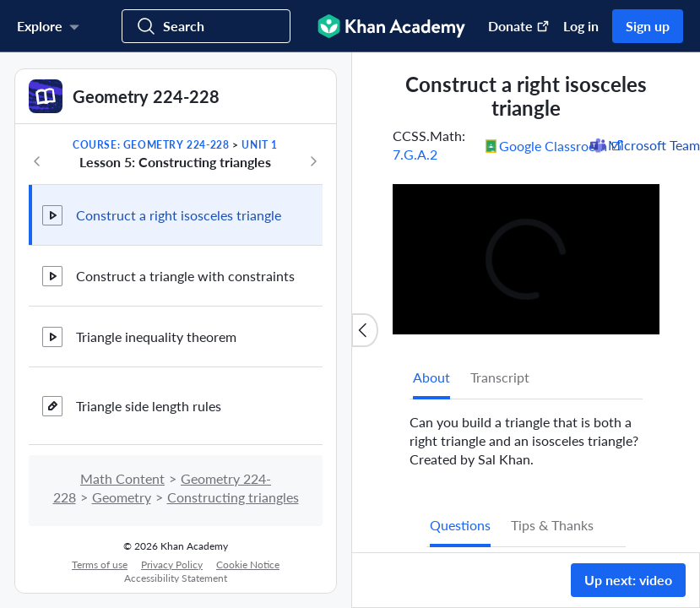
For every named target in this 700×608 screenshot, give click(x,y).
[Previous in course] (37, 161)
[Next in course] (313, 161)
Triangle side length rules (149, 406)
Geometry (122, 497)
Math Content (122, 478)
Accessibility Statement (176, 578)
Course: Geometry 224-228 (151, 145)
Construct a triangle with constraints (185, 276)
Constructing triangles (233, 497)
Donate (519, 26)
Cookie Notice (248, 565)
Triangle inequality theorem (156, 337)
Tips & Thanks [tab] (552, 525)
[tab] (431, 377)
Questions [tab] (460, 525)
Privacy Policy (172, 565)
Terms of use (100, 565)
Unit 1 (260, 145)
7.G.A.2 (415, 154)
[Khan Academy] (391, 26)
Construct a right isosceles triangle (179, 215)
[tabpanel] (526, 434)
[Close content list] (365, 330)
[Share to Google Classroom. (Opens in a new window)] (555, 145)
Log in (581, 26)
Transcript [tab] (500, 377)
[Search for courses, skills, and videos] (206, 26)
